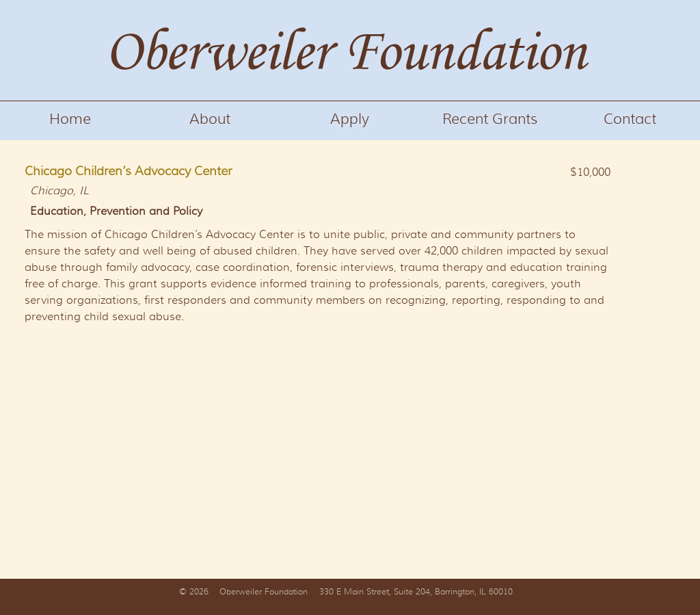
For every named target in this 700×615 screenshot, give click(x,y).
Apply (350, 119)
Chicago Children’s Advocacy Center (128, 171)
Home (70, 119)
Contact (630, 119)
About (210, 119)
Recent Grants (490, 119)
